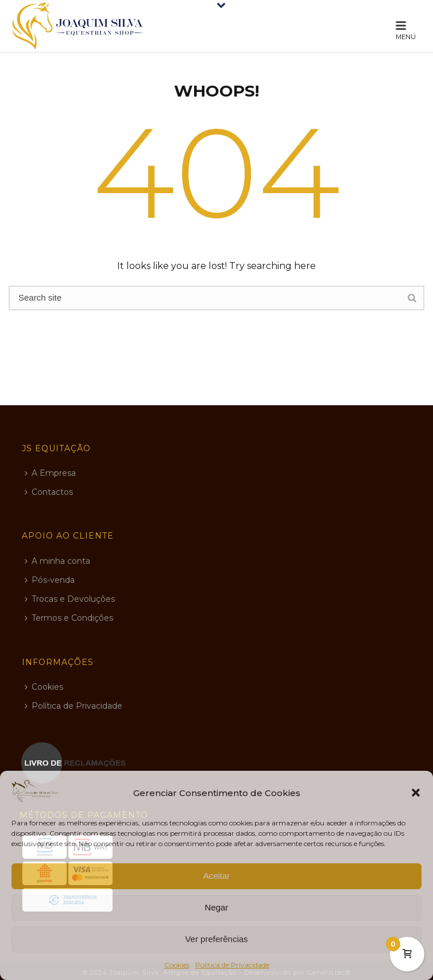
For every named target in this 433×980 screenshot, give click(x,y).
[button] (416, 793)
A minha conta (57, 561)
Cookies (177, 965)
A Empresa (50, 473)
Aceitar (217, 876)
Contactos (49, 492)
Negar (217, 907)
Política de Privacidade (232, 965)
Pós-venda (50, 580)
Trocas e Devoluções (70, 599)
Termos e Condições (69, 618)
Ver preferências (216, 939)
